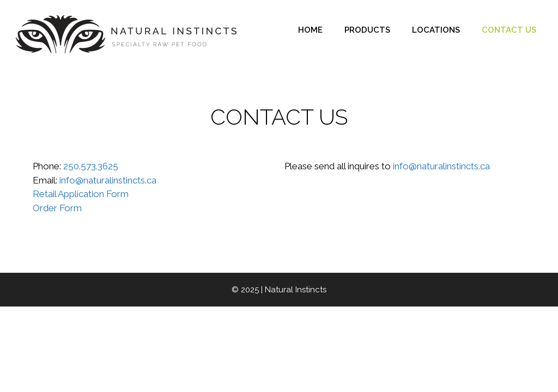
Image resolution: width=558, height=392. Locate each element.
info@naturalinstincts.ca (108, 180)
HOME (310, 30)
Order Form (57, 208)
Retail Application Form (81, 194)
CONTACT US (509, 30)
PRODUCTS (367, 30)
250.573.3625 (91, 166)
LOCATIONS (436, 30)
